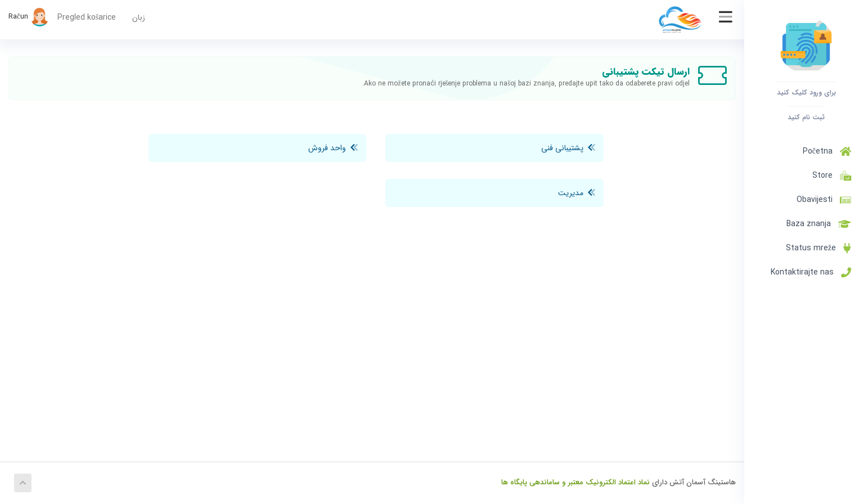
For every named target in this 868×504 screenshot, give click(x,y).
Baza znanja (819, 224)
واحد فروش (333, 148)
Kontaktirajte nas (811, 272)
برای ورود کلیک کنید (806, 92)
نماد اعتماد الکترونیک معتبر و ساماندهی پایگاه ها (575, 482)
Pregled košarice (87, 17)
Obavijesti (824, 200)
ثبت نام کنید (806, 117)
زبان (139, 17)
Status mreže (818, 248)
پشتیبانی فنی (568, 148)
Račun (29, 17)
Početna (827, 151)
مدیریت (577, 193)
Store (829, 175)
